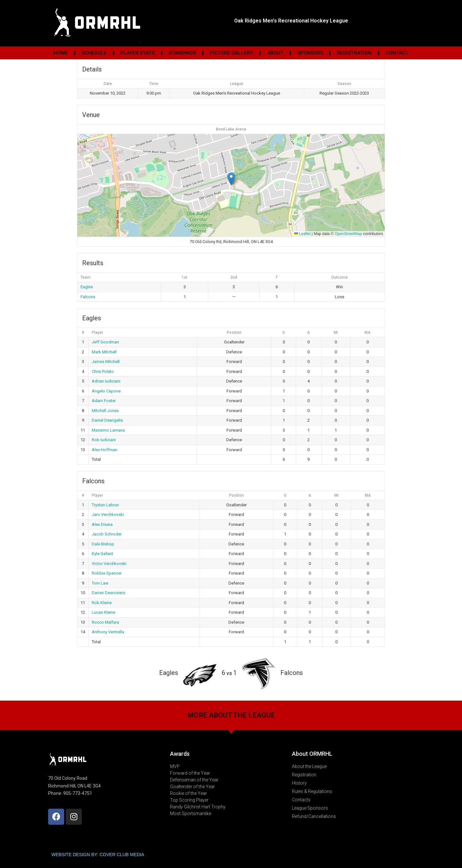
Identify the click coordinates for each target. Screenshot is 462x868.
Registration (354, 53)
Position (234, 333)
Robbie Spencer (107, 573)
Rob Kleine (102, 603)
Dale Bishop (103, 544)
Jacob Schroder (107, 534)
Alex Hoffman (105, 450)
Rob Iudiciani (104, 440)
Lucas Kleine (103, 612)
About (275, 53)
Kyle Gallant (103, 554)
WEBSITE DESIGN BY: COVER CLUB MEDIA (98, 855)
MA (368, 333)
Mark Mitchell (104, 352)
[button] (231, 179)
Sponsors (310, 53)
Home (61, 53)
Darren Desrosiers (108, 593)
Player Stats (137, 53)
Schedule (94, 53)
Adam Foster (104, 401)
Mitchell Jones (105, 411)
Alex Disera (102, 524)
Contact (397, 53)
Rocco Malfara (105, 622)
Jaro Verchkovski (108, 514)
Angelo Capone (106, 391)
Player (97, 333)
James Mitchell (106, 362)
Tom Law (100, 583)
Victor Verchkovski (109, 564)
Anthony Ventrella (108, 632)
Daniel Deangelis (107, 420)
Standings (182, 53)
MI (336, 333)
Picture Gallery (231, 53)
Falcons (88, 297)
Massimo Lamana (108, 430)
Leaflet (302, 234)
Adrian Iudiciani (106, 381)
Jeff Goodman (105, 342)
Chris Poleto (103, 371)
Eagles (87, 287)
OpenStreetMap (348, 234)
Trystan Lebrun (105, 505)
